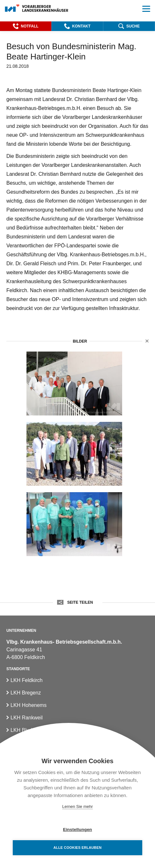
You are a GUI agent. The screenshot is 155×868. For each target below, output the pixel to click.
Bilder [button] (80, 341)
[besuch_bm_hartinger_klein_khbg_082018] (74, 384)
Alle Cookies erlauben (78, 848)
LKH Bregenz (26, 693)
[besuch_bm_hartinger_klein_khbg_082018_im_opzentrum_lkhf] (74, 524)
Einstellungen (77, 829)
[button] (26, 26)
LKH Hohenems (29, 705)
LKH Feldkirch (26, 680)
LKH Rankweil (26, 718)
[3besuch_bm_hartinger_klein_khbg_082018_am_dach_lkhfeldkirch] (74, 454)
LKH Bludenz (25, 730)
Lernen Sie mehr (77, 806)
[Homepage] (37, 8)
